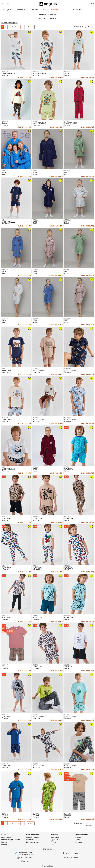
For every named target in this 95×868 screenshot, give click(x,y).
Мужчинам (55, 840)
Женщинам (55, 837)
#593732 (5, 368)
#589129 (36, 714)
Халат (4, 174)
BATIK (4, 172)
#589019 (67, 714)
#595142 (67, 72)
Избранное (30, 840)
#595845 (36, 72)
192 (92, 27)
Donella (67, 74)
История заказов (33, 842)
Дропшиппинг (6, 837)
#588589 (36, 813)
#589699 (5, 665)
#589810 (5, 566)
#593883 (36, 270)
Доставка (5, 845)
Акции (78, 840)
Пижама (67, 75)
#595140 (5, 121)
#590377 (36, 467)
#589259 (5, 714)
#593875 (36, 319)
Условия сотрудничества (11, 840)
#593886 (36, 220)
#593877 (67, 270)
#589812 (36, 517)
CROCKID (5, 667)
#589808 (67, 566)
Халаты (53, 18)
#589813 (5, 517)
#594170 (36, 171)
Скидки (78, 837)
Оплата (4, 842)
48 (86, 27)
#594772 (36, 121)
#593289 (5, 418)
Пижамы (43, 18)
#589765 (67, 616)
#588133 (67, 813)
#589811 (67, 517)
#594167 (67, 171)
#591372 (67, 418)
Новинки (79, 842)
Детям (53, 842)
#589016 (67, 764)
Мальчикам (47, 15)
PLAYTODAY (69, 469)
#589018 (5, 764)
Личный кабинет (33, 837)
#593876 (5, 319)
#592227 (36, 418)
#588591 (5, 813)
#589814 (67, 467)
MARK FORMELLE (8, 74)
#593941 (5, 220)
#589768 (5, 616)
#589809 (36, 566)
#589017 (36, 764)
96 (89, 27)
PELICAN (5, 815)
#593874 (67, 319)
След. (31, 27)
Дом (52, 845)
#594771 (67, 121)
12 (23, 27)
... (19, 27)
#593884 (5, 270)
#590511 (5, 467)
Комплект (6, 75)
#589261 (36, 665)
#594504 (5, 171)
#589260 (67, 665)
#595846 (5, 72)
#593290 (67, 368)
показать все (89, 825)
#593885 (67, 220)
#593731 (36, 368)
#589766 (36, 616)
